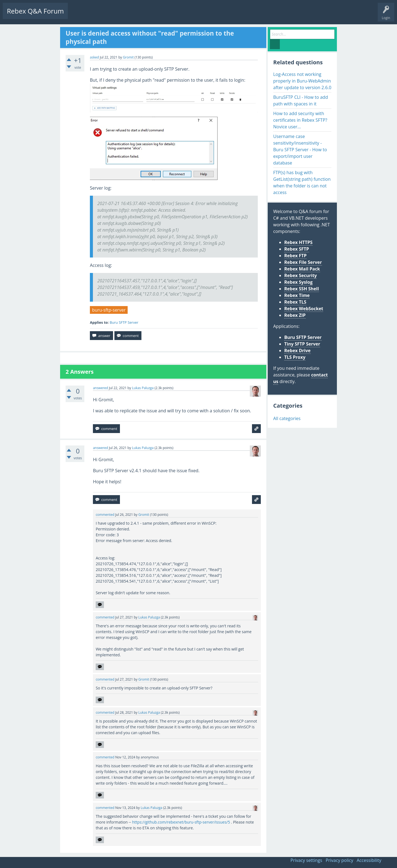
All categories (287, 418)
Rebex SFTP (297, 249)
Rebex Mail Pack (302, 269)
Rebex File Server (303, 262)
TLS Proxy (295, 357)
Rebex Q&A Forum (35, 11)
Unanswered (104, 15)
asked (94, 57)
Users (142, 15)
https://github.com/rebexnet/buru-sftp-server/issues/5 (181, 822)
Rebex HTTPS (298, 242)
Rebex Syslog (298, 282)
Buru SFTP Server (124, 322)
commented (105, 515)
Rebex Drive (297, 351)
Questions (80, 15)
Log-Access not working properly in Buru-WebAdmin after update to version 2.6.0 (302, 81)
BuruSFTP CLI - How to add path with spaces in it (301, 100)
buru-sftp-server (109, 310)
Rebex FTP (295, 256)
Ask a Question (166, 15)
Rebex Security (301, 275)
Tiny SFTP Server (302, 344)
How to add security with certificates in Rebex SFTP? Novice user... (300, 120)
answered (100, 388)
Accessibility (369, 860)
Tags (125, 15)
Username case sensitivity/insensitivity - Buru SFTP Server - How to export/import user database (300, 150)
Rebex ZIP (295, 315)
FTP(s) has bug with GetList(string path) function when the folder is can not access (302, 182)
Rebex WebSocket (304, 309)
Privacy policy (339, 860)
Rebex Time (297, 295)
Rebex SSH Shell (302, 289)
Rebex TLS (295, 302)
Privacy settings (306, 860)
